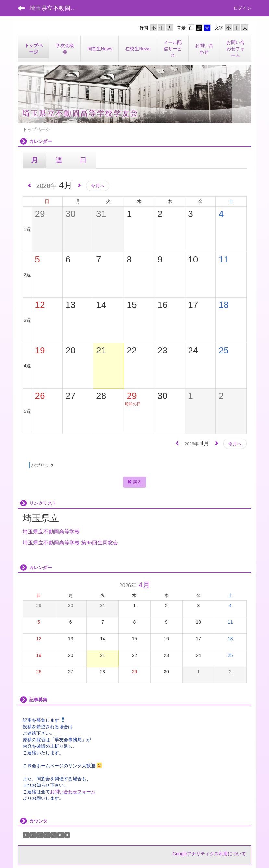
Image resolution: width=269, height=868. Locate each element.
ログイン (242, 8)
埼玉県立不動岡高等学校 (51, 532)
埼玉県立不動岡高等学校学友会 (57, 8)
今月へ (98, 186)
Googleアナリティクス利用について (209, 854)
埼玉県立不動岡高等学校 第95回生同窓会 (70, 543)
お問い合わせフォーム (73, 792)
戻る (135, 482)
